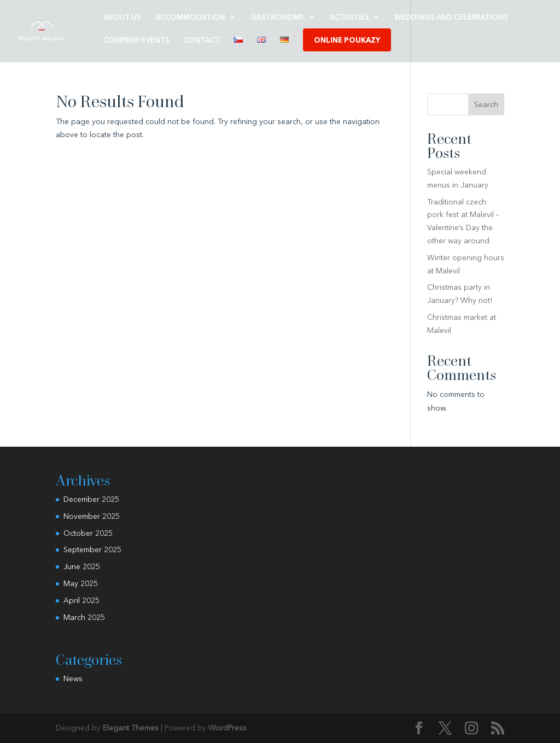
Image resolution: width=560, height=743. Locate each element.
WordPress (227, 728)
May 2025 (81, 583)
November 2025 (92, 516)
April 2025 (81, 600)
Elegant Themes (131, 728)
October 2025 (88, 533)
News (73, 678)
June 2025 (82, 566)
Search (486, 104)
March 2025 (84, 617)
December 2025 (91, 499)
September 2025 (92, 549)
